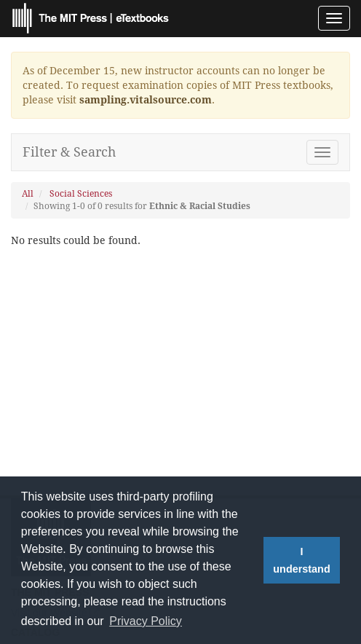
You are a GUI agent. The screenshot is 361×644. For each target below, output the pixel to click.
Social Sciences (81, 194)
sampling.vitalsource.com (146, 100)
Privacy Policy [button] (146, 621)
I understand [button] (301, 560)
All (28, 194)
